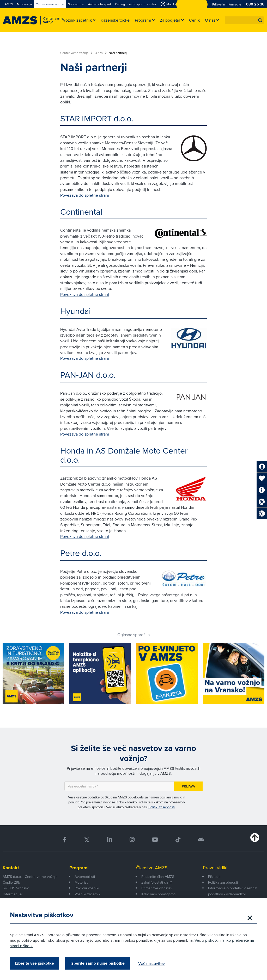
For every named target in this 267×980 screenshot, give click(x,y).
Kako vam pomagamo (158, 894)
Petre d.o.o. (81, 553)
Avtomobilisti (85, 877)
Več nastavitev (152, 963)
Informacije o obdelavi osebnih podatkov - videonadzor (233, 891)
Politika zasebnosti (223, 882)
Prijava (188, 786)
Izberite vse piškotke (35, 963)
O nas (101, 53)
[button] (260, 20)
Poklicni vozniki (87, 888)
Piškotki (214, 877)
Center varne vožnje (76, 53)
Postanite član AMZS (158, 877)
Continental (81, 211)
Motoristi (81, 882)
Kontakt (11, 868)
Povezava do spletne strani (85, 195)
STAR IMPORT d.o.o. (97, 118)
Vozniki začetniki (88, 894)
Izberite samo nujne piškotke (98, 963)
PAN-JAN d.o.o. (88, 374)
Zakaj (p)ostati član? (157, 882)
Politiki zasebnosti (162, 807)
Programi (79, 868)
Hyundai (75, 311)
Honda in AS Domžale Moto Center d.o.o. (124, 455)
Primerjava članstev (157, 888)
